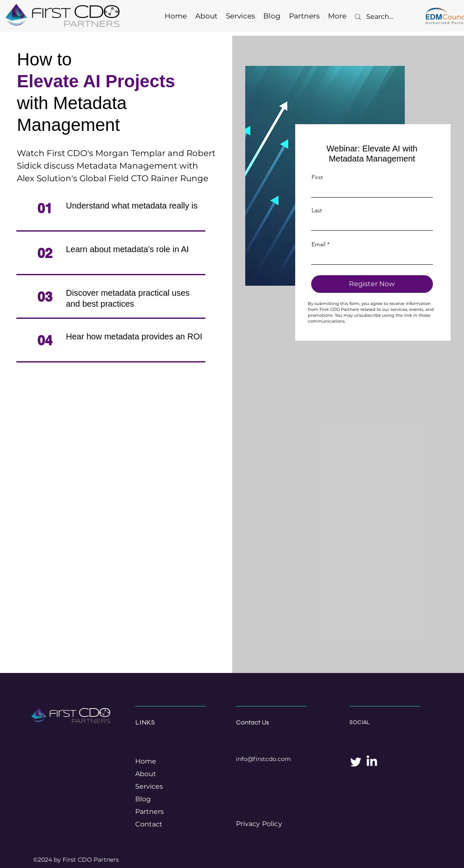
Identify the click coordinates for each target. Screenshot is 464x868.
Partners (149, 812)
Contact (149, 824)
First (317, 177)
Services (149, 786)
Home (146, 761)
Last (317, 210)
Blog (143, 799)
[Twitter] (356, 762)
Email (319, 244)
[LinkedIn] (372, 762)
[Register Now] (372, 284)
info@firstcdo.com (263, 759)
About (146, 774)
